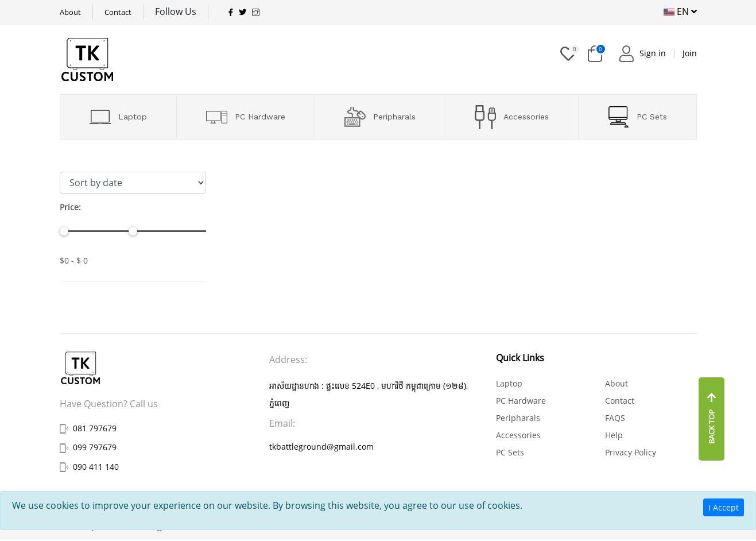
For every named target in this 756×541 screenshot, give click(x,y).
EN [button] (680, 11)
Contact (118, 12)
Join (690, 53)
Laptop (118, 117)
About (70, 12)
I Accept (724, 507)
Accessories (512, 117)
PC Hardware (246, 117)
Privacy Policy (631, 452)
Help (614, 435)
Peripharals (380, 117)
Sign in (653, 53)
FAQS (615, 418)
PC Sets (637, 117)
